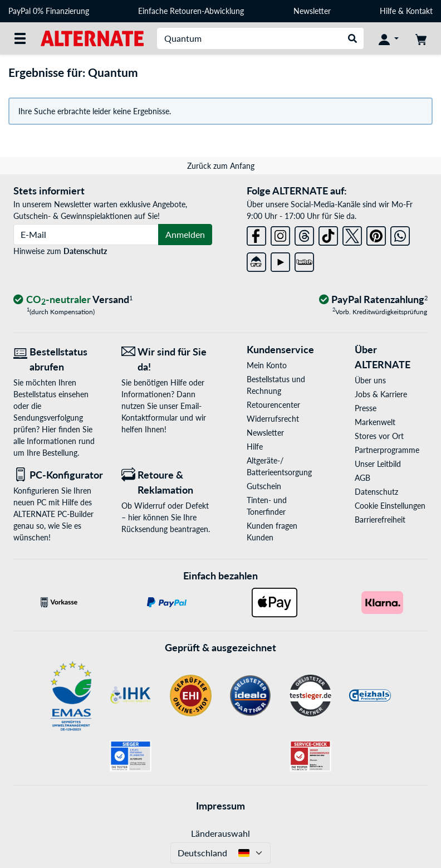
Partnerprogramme (387, 450)
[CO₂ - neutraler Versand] (73, 300)
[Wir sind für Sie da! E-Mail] (167, 359)
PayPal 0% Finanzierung (49, 11)
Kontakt (419, 11)
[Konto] (389, 38)
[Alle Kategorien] (20, 38)
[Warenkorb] (421, 38)
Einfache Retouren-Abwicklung (191, 11)
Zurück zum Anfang (221, 166)
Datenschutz (85, 251)
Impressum (220, 806)
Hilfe (388, 11)
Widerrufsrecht (273, 419)
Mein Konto (267, 365)
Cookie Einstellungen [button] (390, 506)
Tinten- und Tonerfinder (267, 506)
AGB (362, 478)
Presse (366, 408)
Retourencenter (273, 405)
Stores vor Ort (379, 436)
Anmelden (185, 234)
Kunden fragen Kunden (272, 531)
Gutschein (264, 486)
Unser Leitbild (378, 464)
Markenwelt (375, 422)
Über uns (370, 380)
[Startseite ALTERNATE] (92, 38)
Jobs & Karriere (381, 394)
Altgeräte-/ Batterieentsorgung (279, 466)
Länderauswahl (220, 833)
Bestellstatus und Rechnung (276, 385)
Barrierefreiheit (380, 520)
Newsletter (312, 11)
